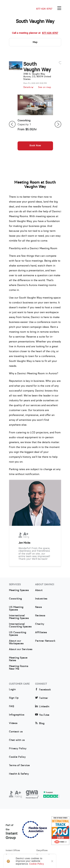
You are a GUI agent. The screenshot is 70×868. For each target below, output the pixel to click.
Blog (40, 723)
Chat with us (17, 740)
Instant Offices (13, 850)
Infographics (17, 715)
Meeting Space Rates (18, 659)
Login (12, 689)
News (38, 607)
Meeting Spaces (19, 590)
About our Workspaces (16, 642)
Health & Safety (19, 774)
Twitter (42, 698)
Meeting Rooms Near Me (19, 668)
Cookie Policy (17, 757)
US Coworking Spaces (18, 634)
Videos (13, 723)
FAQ (11, 706)
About (39, 590)
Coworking (15, 599)
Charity (40, 624)
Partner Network (45, 641)
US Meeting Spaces (16, 608)
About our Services (21, 649)
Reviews (40, 616)
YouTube (42, 715)
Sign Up (14, 698)
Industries (41, 599)
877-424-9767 (44, 9)
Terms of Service (19, 765)
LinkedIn (42, 706)
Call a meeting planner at (35, 33)
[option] (35, 124)
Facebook (43, 690)
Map (35, 42)
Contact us (16, 732)
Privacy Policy (18, 749)
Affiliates (41, 632)
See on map (45, 87)
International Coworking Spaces (20, 625)
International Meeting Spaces (19, 617)
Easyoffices (42, 850)
